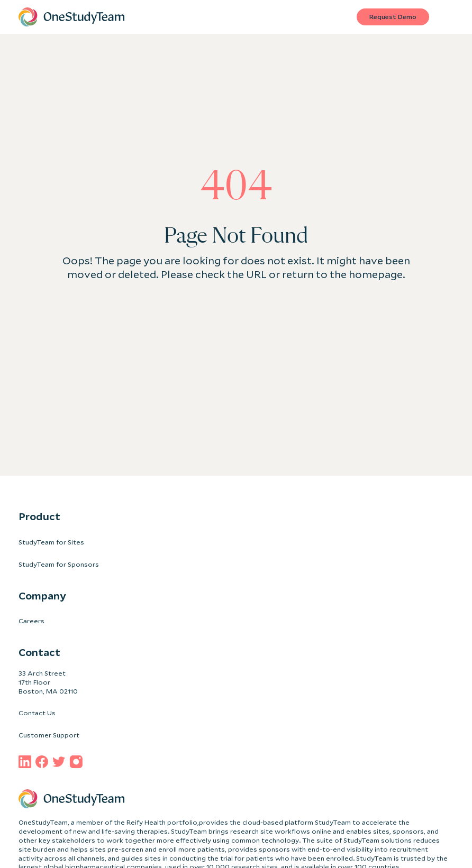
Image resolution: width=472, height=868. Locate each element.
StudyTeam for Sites (51, 542)
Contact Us (37, 713)
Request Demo (393, 17)
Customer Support (49, 735)
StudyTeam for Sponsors (59, 564)
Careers (31, 621)
